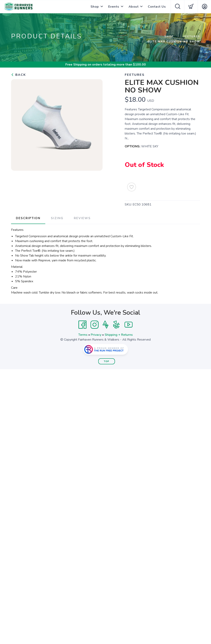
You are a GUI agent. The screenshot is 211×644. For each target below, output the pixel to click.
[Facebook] (82, 325)
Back (19, 75)
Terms (83, 335)
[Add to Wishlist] (132, 187)
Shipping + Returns (119, 335)
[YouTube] (129, 325)
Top (107, 361)
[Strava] (105, 325)
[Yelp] (116, 325)
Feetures (192, 37)
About (134, 7)
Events (114, 7)
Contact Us (157, 7)
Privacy (96, 335)
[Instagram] (95, 325)
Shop (95, 7)
